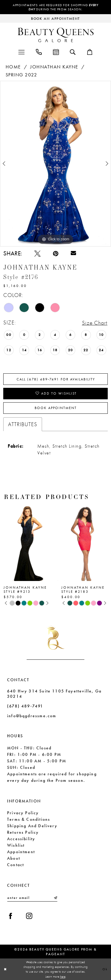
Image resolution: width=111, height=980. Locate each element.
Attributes (23, 424)
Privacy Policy (23, 813)
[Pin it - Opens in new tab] (56, 253)
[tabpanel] (55, 164)
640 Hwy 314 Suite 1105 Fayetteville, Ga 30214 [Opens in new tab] (54, 694)
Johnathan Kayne (54, 67)
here (63, 976)
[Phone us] (39, 51)
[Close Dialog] (5, 969)
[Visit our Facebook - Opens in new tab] (11, 916)
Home (13, 67)
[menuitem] (21, 51)
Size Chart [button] (95, 323)
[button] (21, 51)
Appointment (21, 852)
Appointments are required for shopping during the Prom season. (55, 7)
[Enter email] (32, 898)
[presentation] (27, 542)
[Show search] (73, 52)
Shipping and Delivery (32, 826)
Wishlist (16, 845)
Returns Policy (23, 832)
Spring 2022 (21, 75)
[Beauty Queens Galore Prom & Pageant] (56, 35)
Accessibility (21, 839)
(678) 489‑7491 (25, 706)
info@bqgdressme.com (32, 716)
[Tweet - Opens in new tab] (37, 253)
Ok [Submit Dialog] (105, 969)
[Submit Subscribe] (55, 898)
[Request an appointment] (55, 18)
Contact (16, 865)
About (14, 858)
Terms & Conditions (29, 819)
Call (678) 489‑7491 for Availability (56, 379)
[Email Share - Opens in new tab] (73, 253)
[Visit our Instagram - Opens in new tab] (29, 916)
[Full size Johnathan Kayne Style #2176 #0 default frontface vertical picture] (55, 164)
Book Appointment (56, 408)
